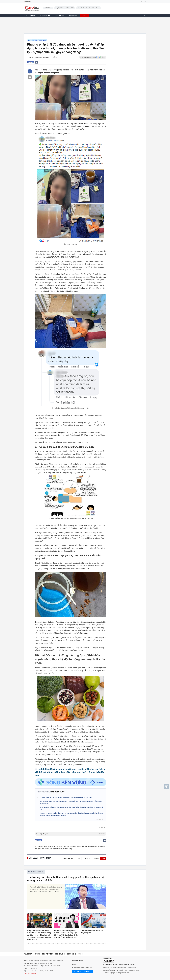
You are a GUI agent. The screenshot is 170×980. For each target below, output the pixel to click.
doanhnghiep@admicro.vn (84, 967)
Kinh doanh (60, 954)
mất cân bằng (68, 849)
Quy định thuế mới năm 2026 (65, 8)
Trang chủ (28, 954)
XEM (103, 859)
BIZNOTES (48, 8)
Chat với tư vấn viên (83, 972)
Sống (55, 57)
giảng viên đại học (44, 849)
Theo (71, 834)
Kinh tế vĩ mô (48, 954)
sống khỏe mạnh (50, 846)
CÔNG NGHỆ (73, 16)
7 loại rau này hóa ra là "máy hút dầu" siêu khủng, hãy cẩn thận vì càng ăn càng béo (66, 797)
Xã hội (37, 954)
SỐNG (84, 16)
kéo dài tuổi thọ (61, 846)
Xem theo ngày (69, 859)
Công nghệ (72, 954)
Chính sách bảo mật (30, 974)
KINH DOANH (59, 16)
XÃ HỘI (32, 16)
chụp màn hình (72, 846)
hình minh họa (93, 846)
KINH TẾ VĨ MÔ (45, 16)
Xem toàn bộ (100, 819)
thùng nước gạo (82, 846)
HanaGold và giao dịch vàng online (89, 8)
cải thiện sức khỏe (56, 849)
